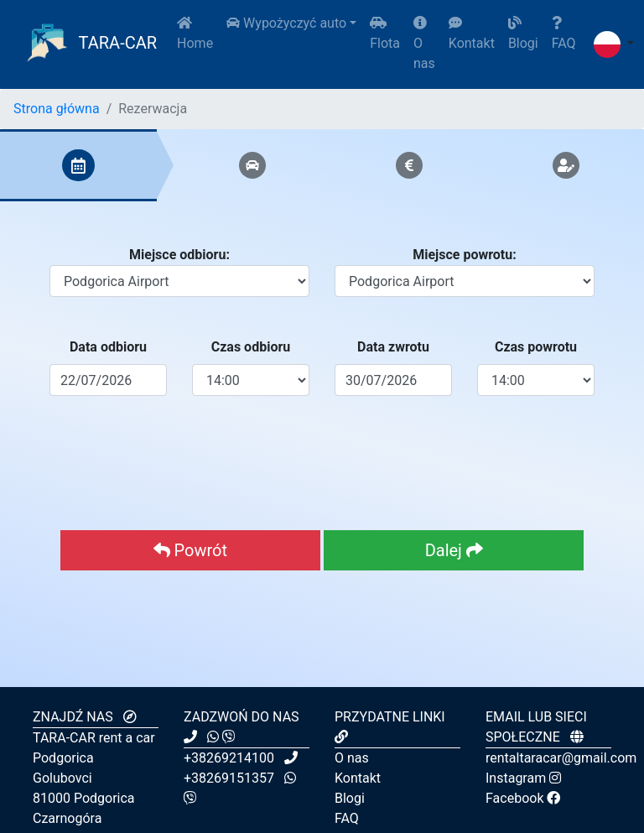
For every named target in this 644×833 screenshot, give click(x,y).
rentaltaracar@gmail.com (561, 758)
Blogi (523, 34)
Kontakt (472, 34)
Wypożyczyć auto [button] (286, 23)
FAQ (564, 34)
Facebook (523, 798)
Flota (385, 34)
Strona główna (57, 109)
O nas (424, 44)
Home (195, 34)
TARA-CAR (88, 44)
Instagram (523, 778)
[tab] (78, 165)
